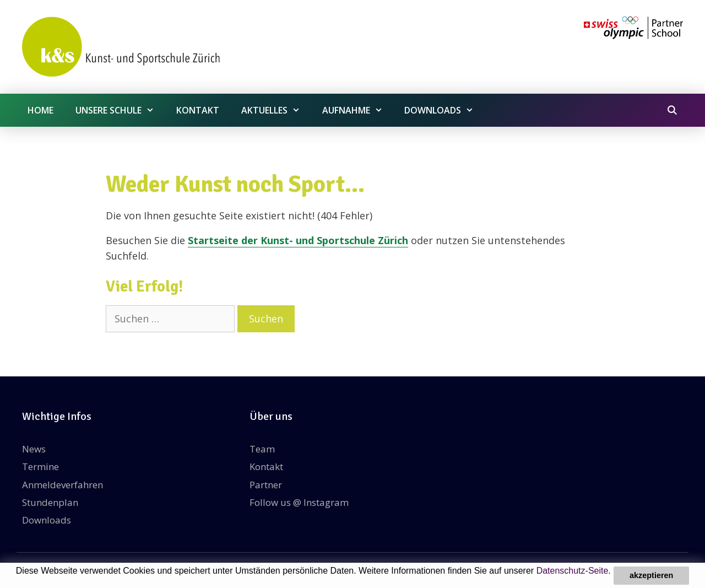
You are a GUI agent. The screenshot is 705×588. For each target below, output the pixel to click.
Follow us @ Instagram (299, 502)
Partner (266, 485)
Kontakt (198, 110)
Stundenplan (50, 502)
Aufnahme (358, 110)
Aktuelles (276, 110)
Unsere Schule (120, 110)
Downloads (444, 110)
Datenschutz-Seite (573, 571)
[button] (18, 581)
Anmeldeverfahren (63, 485)
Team (262, 449)
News (34, 449)
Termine (40, 466)
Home (40, 110)
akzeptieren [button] (651, 575)
